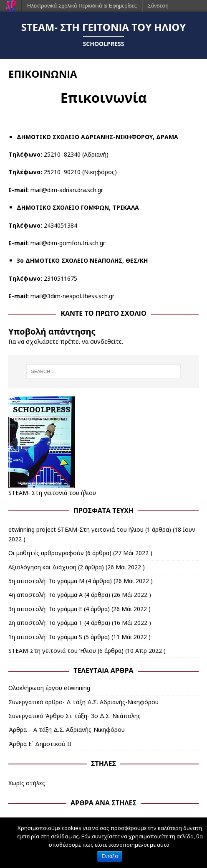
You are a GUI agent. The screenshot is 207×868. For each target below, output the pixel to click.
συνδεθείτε (106, 341)
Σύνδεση (158, 6)
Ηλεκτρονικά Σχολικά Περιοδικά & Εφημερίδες (82, 6)
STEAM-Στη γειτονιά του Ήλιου (52, 651)
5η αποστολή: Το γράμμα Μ (46, 581)
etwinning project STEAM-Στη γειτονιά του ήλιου (76, 529)
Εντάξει (110, 856)
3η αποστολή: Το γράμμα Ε (45, 609)
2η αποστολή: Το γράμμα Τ (45, 623)
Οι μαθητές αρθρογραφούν (46, 553)
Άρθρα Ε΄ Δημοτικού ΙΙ (40, 744)
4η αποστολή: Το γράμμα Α (45, 595)
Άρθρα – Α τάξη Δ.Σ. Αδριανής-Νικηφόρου (67, 730)
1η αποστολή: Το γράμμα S (45, 637)
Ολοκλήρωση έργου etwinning (49, 688)
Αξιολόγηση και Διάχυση (42, 567)
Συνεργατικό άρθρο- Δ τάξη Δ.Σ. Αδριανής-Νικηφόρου (83, 702)
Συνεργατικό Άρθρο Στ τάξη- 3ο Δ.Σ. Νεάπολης (74, 716)
